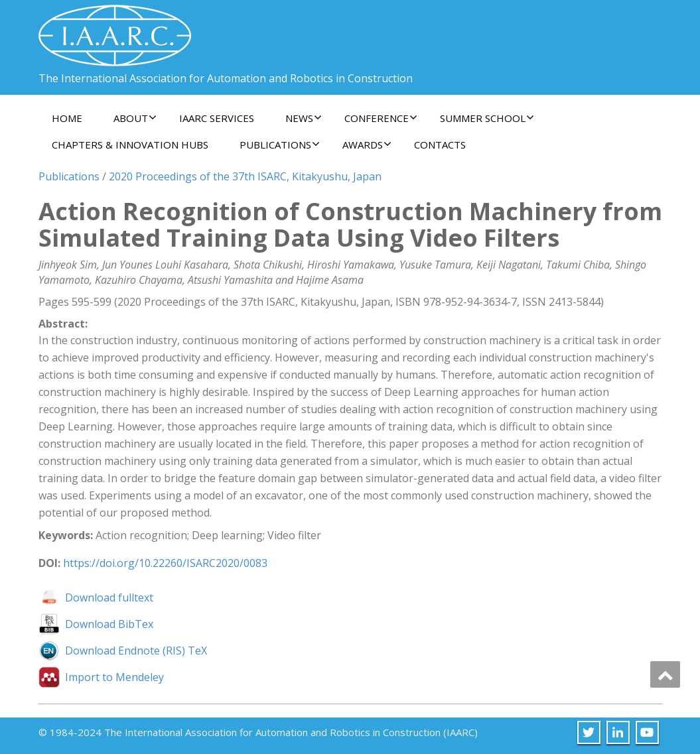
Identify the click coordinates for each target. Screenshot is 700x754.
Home (67, 118)
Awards (367, 145)
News (304, 118)
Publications (280, 145)
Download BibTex (109, 624)
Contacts (440, 145)
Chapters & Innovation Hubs (130, 145)
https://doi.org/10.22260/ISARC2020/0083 (165, 563)
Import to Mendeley (114, 677)
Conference (381, 118)
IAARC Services (217, 118)
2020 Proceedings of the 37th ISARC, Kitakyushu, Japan (245, 176)
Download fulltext (109, 597)
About (135, 118)
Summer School (487, 118)
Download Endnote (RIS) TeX (136, 651)
